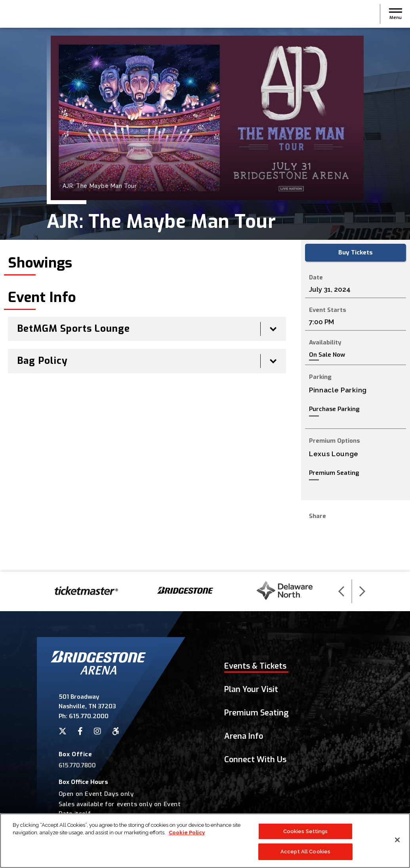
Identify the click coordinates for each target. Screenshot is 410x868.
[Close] (397, 842)
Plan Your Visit (251, 689)
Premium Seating (334, 473)
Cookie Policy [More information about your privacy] (187, 835)
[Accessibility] (116, 731)
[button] (396, 14)
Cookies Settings (306, 834)
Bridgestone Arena (36, 14)
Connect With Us (255, 760)
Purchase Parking (334, 409)
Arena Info (244, 736)
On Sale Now (327, 355)
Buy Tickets (356, 252)
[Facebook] (80, 731)
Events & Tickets (255, 666)
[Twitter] (63, 731)
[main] (205, 300)
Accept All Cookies (305, 854)
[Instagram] (97, 731)
